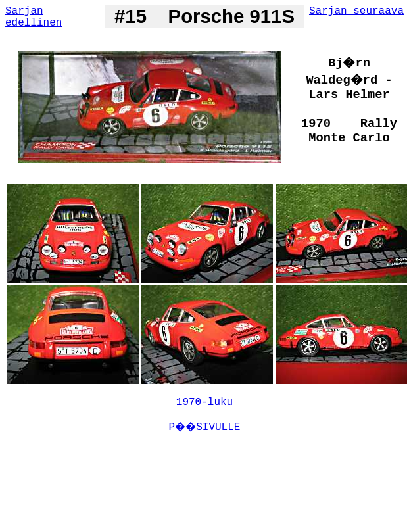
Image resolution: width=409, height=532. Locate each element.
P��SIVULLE (205, 427)
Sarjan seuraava (356, 11)
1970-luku (204, 402)
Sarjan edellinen (34, 17)
